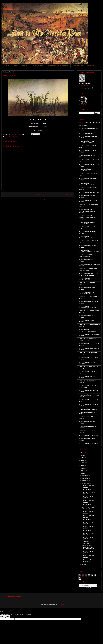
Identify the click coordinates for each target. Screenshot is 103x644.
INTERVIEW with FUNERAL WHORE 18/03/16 (87, 223)
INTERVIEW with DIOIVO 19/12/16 (89, 192)
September (86, 483)
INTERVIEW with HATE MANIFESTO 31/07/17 (86, 237)
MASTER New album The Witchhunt (88, 508)
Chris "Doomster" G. (87, 83)
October (85, 481)
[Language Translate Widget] (88, 586)
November (85, 478)
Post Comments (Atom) (42, 199)
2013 (82, 473)
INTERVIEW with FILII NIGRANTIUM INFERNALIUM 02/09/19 (87, 211)
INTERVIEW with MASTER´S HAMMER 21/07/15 (87, 279)
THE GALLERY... (87, 490)
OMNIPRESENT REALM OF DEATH (58, 66)
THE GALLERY (38, 66)
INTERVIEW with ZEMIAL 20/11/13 (89, 443)
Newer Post (7, 194)
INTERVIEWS (25, 66)
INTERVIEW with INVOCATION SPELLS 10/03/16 (88, 270)
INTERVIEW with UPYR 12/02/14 (88, 409)
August (84, 564)
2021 (82, 453)
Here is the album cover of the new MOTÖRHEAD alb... (89, 547)
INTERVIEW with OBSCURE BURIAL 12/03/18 (87, 340)
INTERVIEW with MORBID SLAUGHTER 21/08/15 (86, 293)
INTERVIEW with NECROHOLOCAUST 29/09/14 (88, 307)
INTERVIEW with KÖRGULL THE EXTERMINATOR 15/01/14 (88, 274)
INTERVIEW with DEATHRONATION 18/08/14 (87, 184)
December (85, 476)
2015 (82, 468)
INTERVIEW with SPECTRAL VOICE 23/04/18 (87, 387)
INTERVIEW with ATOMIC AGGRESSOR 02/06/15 (86, 142)
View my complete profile (86, 88)
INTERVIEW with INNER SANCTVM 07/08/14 (86, 256)
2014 (82, 471)
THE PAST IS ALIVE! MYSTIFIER (88, 560)
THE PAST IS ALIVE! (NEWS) (88, 516)
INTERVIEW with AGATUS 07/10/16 (89, 133)
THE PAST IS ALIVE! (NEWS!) (88, 512)
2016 (82, 466)
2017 (82, 463)
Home (38, 194)
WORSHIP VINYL (78, 66)
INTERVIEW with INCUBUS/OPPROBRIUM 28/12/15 (89, 251)
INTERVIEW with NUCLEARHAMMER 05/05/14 (88, 330)
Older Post (69, 194)
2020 (82, 455)
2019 (82, 458)
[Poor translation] (7, 617)
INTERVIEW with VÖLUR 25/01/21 (89, 435)
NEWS (15, 66)
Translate (91, 588)
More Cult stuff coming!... (86, 542)
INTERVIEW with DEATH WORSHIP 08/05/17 (86, 170)
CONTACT (90, 66)
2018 (82, 460)
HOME (7, 66)
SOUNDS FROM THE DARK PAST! (89, 122)
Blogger (62, 605)
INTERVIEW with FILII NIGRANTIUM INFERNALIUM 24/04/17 (87, 217)
